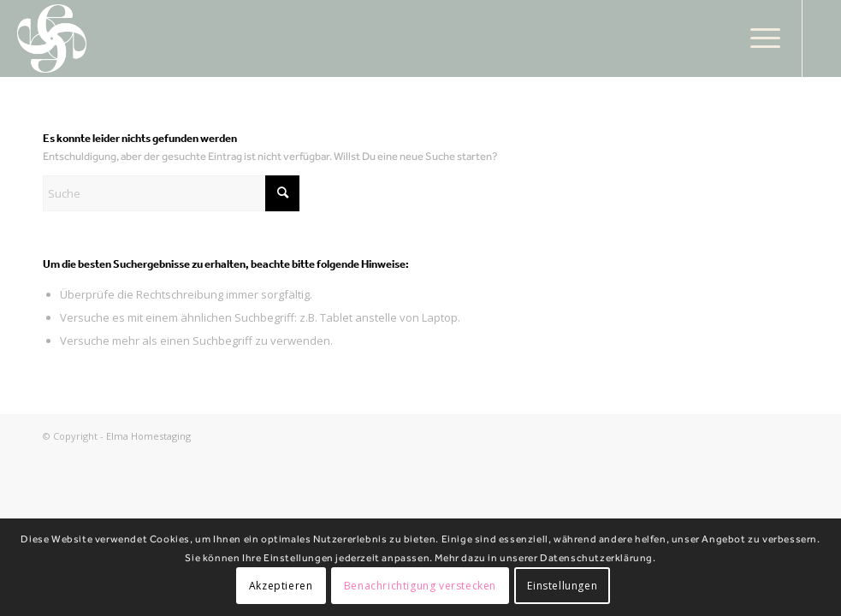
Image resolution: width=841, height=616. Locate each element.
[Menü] (757, 38)
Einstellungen (562, 586)
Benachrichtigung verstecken (420, 586)
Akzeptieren (281, 586)
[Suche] (171, 193)
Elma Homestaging (148, 436)
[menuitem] (757, 38)
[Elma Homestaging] (52, 38)
